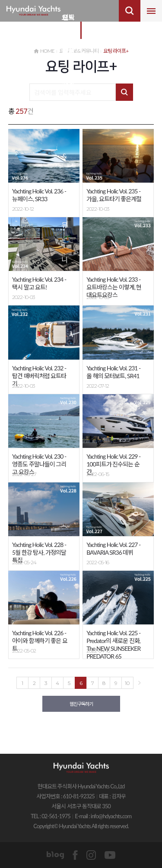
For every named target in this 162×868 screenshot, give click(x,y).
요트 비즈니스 (68, 24)
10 (127, 683)
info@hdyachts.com (111, 816)
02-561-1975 (56, 816)
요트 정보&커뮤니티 (64, 24)
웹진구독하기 (81, 704)
